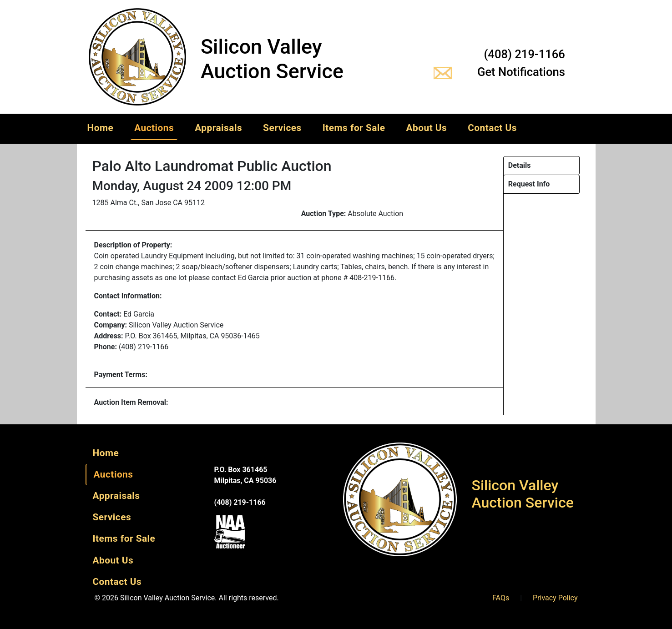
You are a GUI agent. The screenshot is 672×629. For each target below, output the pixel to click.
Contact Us (492, 128)
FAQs (501, 598)
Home (101, 128)
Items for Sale (354, 128)
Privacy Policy (555, 598)
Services (282, 128)
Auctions (154, 128)
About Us (427, 128)
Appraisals (218, 128)
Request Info (529, 184)
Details (520, 165)
